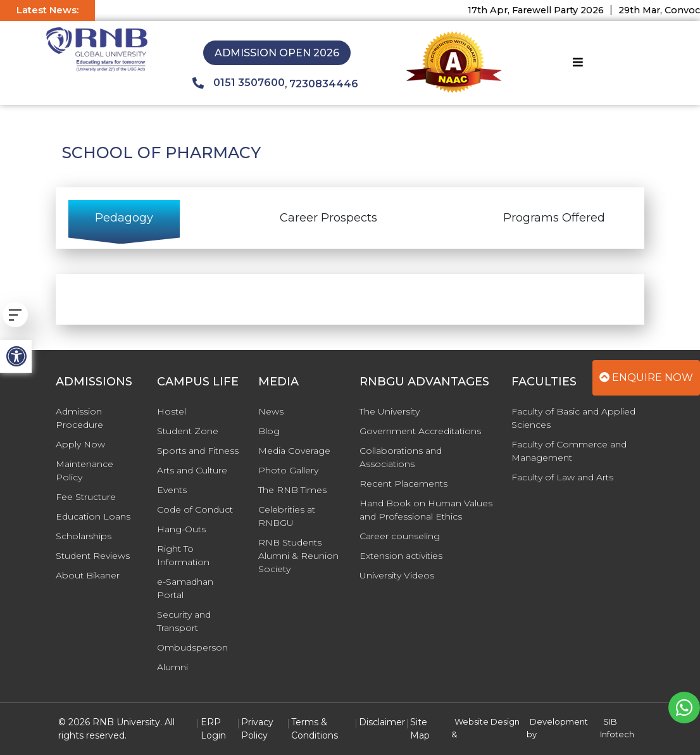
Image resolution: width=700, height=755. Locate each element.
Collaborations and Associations (401, 457)
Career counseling (400, 536)
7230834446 (324, 84)
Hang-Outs (181, 529)
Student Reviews (93, 556)
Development (559, 721)
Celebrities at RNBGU (287, 516)
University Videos (397, 575)
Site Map (420, 729)
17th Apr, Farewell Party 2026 (543, 10)
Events (172, 490)
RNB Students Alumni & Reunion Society (298, 556)
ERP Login (213, 729)
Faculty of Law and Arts (562, 477)
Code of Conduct (195, 509)
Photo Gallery (288, 470)
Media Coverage (294, 451)
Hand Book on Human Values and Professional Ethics (426, 510)
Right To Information (183, 555)
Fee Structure (86, 497)
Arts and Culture (192, 470)
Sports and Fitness (198, 451)
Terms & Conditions (315, 729)
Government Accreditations (420, 431)
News (271, 411)
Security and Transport (184, 621)
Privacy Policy (257, 729)
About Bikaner (88, 575)
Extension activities (401, 556)
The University (390, 411)
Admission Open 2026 (277, 53)
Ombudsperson (192, 647)
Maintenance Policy (84, 471)
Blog (269, 431)
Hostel (172, 411)
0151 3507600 (239, 83)
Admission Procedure (79, 418)
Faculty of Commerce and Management (569, 451)
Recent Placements (403, 484)
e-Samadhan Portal (185, 588)
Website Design (487, 721)
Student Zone (188, 431)
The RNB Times (292, 490)
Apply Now (80, 444)
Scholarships (84, 536)
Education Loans (93, 516)
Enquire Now (646, 377)
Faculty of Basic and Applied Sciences (573, 418)
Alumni (172, 667)
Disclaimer (382, 722)
